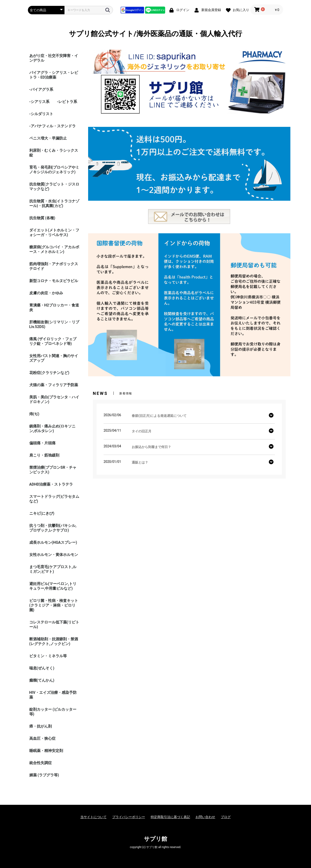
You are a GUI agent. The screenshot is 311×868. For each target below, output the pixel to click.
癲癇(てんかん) (42, 680)
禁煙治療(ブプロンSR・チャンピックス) (53, 470)
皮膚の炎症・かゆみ (46, 293)
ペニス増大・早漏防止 (48, 138)
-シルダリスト (41, 114)
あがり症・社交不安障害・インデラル (54, 58)
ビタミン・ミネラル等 (48, 656)
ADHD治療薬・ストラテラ (51, 484)
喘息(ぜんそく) (42, 668)
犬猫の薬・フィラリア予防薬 (54, 385)
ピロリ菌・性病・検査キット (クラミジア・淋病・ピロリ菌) (54, 605)
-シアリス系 (39, 102)
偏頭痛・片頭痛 (42, 443)
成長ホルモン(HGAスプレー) (53, 542)
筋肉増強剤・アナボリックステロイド (54, 266)
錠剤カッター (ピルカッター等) (53, 712)
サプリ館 (155, 839)
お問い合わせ (205, 817)
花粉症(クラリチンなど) (49, 373)
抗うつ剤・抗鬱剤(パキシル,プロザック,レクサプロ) (53, 528)
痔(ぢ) (34, 414)
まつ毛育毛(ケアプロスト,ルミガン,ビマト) (53, 569)
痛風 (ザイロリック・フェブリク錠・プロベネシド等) (53, 341)
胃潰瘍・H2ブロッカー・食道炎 (54, 308)
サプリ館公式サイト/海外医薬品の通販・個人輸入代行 (155, 34)
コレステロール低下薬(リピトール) (54, 625)
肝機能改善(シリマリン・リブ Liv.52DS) (54, 324)
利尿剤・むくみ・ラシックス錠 (54, 153)
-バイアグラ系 (41, 89)
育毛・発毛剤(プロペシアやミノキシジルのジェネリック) (54, 170)
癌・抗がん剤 (41, 726)
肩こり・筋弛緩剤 (44, 455)
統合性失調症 (41, 763)
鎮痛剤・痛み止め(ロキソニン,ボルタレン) (52, 428)
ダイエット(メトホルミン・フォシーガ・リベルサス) (54, 232)
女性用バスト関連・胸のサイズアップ (54, 358)
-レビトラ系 (67, 102)
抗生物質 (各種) (42, 218)
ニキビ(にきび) (42, 513)
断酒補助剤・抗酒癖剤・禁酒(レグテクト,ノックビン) (54, 641)
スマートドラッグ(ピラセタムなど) (54, 499)
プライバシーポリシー (129, 817)
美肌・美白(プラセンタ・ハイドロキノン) (54, 399)
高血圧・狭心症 (42, 738)
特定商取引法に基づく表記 (170, 817)
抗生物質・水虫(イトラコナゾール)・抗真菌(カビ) (54, 203)
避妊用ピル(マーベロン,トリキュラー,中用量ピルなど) (53, 586)
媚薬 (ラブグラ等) (44, 775)
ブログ (226, 817)
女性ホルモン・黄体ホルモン (54, 555)
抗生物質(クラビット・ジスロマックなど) (54, 187)
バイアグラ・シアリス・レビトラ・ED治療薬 (54, 75)
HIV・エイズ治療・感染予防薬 (53, 695)
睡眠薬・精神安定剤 (46, 751)
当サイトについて (94, 817)
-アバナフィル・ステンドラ (52, 126)
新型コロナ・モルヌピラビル (54, 281)
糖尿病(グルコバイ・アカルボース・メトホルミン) (54, 249)
